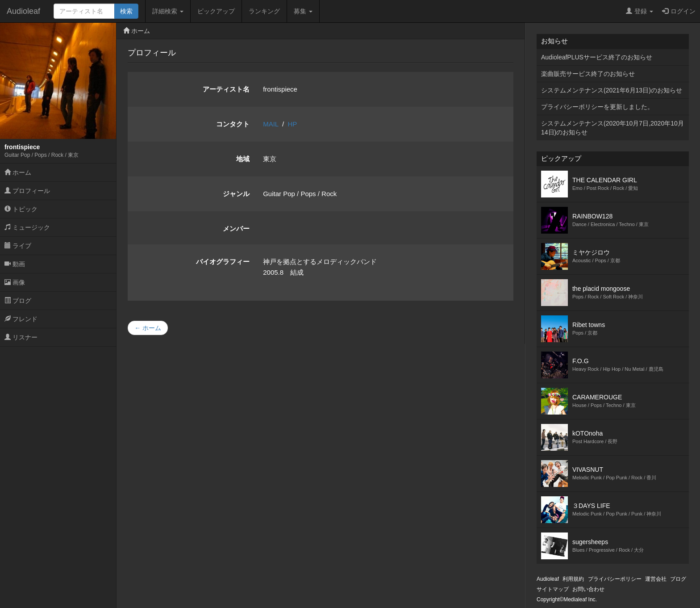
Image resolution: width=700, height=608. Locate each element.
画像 (15, 282)
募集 (303, 11)
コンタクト (233, 124)
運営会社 (656, 579)
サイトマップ (553, 589)
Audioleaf (23, 11)
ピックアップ (216, 11)
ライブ (18, 246)
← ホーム (148, 328)
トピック (21, 209)
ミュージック (27, 227)
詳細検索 (168, 11)
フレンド (21, 319)
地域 (243, 159)
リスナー (21, 337)
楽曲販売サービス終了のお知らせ (588, 74)
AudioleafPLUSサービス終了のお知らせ (597, 57)
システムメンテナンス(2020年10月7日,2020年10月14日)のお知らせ (612, 128)
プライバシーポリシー (615, 579)
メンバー (236, 229)
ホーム (18, 172)
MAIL (271, 124)
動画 (15, 264)
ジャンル (236, 194)
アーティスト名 (226, 89)
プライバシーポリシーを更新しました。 (597, 107)
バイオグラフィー (223, 262)
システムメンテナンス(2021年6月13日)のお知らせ (612, 90)
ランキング (264, 11)
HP (293, 124)
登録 (640, 11)
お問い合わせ (588, 589)
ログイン (679, 11)
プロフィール (27, 191)
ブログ (18, 301)
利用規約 (573, 579)
